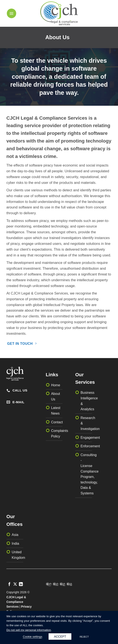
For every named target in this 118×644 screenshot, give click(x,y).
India (15, 544)
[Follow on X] (15, 585)
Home (56, 385)
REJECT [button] (84, 637)
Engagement (90, 438)
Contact (57, 422)
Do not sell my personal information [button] (29, 630)
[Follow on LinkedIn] (21, 585)
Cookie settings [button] (32, 637)
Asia (15, 535)
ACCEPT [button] (60, 637)
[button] (12, 13)
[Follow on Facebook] (9, 585)
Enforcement (90, 446)
